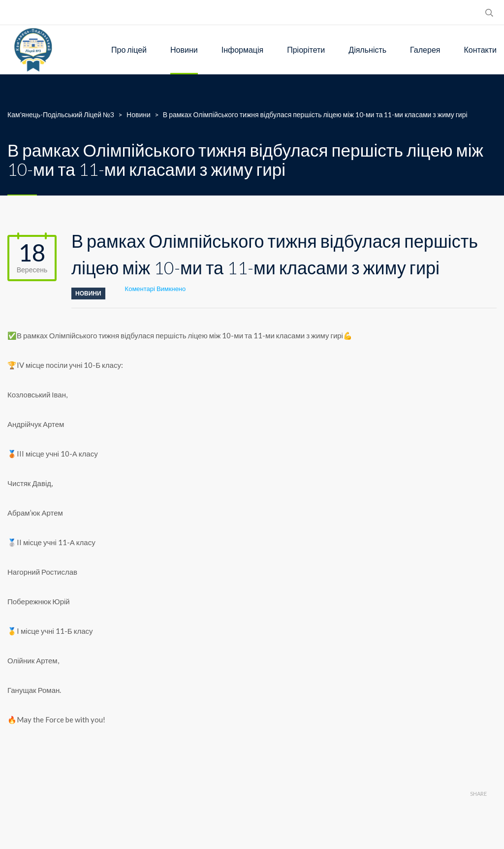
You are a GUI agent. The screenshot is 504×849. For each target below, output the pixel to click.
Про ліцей (129, 49)
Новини (184, 49)
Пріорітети (306, 49)
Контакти (480, 49)
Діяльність (367, 49)
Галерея (425, 49)
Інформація (243, 49)
